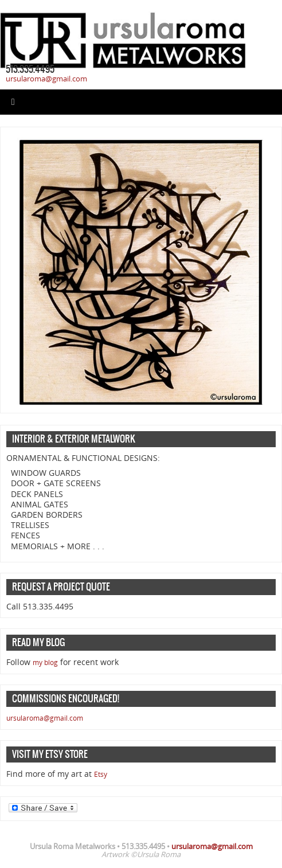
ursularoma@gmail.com (46, 79)
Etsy (101, 774)
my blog (45, 662)
